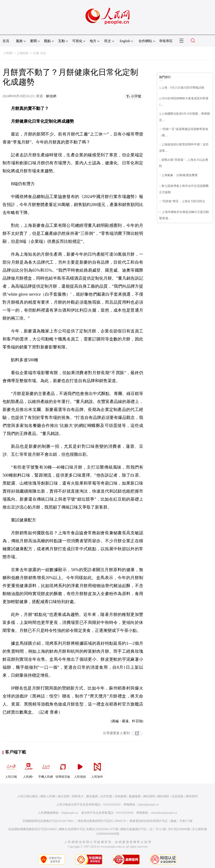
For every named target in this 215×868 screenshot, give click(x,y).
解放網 (51, 96)
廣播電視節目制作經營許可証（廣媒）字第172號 (161, 821)
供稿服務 (121, 796)
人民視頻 (80, 769)
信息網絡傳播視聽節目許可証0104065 (32, 829)
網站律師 (163, 796)
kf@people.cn (70, 813)
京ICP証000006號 (179, 829)
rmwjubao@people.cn (164, 813)
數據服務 (135, 796)
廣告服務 (92, 796)
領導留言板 (63, 769)
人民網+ (28, 769)
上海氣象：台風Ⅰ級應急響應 (180, 175)
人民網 (8, 53)
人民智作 (97, 769)
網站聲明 (149, 796)
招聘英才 (78, 796)
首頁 (6, 41)
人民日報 (11, 769)
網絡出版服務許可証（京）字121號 (143, 829)
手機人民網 (46, 769)
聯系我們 (192, 796)
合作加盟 (106, 796)
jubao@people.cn (148, 805)
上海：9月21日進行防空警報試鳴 (183, 88)
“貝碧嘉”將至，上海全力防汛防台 (183, 201)
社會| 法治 (39, 53)
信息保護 (177, 796)
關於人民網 (48, 796)
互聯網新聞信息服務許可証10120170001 (48, 821)
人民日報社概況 (28, 796)
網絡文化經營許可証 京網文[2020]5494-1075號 (89, 829)
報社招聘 (64, 796)
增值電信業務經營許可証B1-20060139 (102, 821)
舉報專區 (166, 41)
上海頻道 (22, 53)
